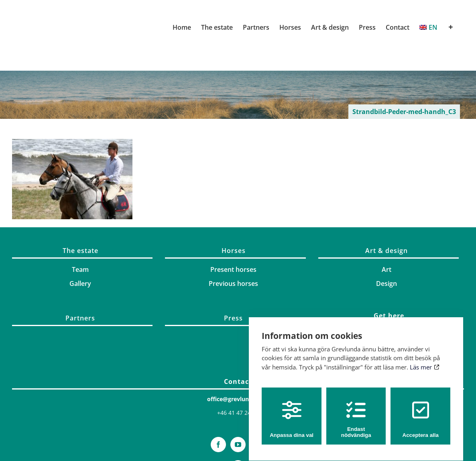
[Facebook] (218, 445)
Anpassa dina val (292, 412)
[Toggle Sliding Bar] (451, 27)
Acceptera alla (421, 412)
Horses (234, 251)
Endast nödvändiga (356, 412)
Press (233, 318)
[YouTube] (238, 445)
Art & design (386, 251)
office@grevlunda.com (238, 399)
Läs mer (424, 360)
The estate (80, 251)
